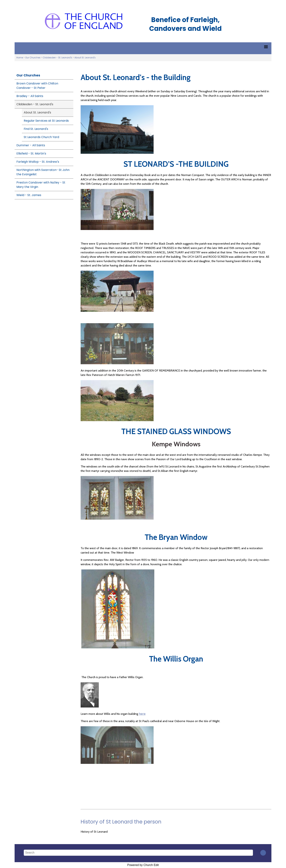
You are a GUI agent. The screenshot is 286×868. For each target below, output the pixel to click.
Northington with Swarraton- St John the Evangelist (43, 172)
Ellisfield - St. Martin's (31, 153)
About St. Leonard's (85, 58)
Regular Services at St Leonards (46, 121)
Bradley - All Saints (30, 96)
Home (20, 58)
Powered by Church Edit (143, 865)
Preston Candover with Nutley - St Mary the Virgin (41, 185)
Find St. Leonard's (36, 129)
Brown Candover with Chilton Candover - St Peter (37, 86)
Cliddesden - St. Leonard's (57, 58)
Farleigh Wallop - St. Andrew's (38, 162)
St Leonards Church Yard (41, 137)
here (142, 714)
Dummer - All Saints (31, 145)
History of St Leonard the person (121, 822)
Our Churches (33, 58)
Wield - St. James (29, 195)
